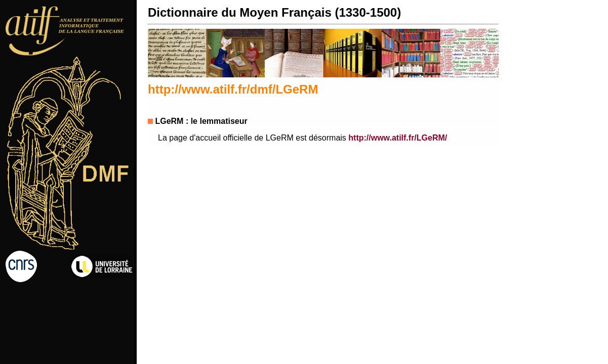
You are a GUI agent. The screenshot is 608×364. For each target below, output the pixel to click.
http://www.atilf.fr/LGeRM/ (398, 138)
